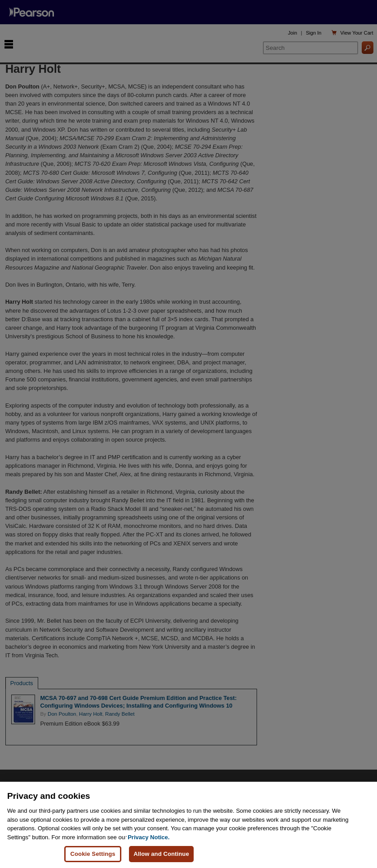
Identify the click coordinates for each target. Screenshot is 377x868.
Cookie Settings (93, 854)
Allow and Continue (161, 854)
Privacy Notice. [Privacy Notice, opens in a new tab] (149, 837)
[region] (188, 825)
